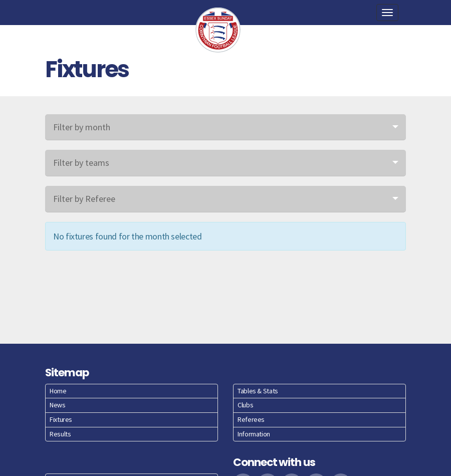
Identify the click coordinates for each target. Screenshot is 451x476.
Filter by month (82, 127)
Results (60, 434)
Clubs (245, 405)
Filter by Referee (84, 199)
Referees (251, 419)
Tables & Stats (258, 391)
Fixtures (61, 419)
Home (58, 391)
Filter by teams (81, 163)
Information (254, 434)
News (58, 405)
